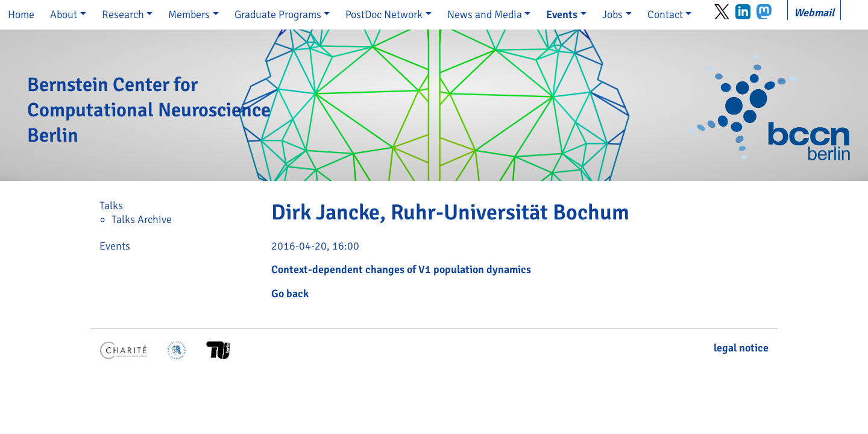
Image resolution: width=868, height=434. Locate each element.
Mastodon (764, 12)
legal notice (741, 348)
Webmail (814, 13)
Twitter (722, 12)
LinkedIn (743, 12)
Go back (290, 294)
